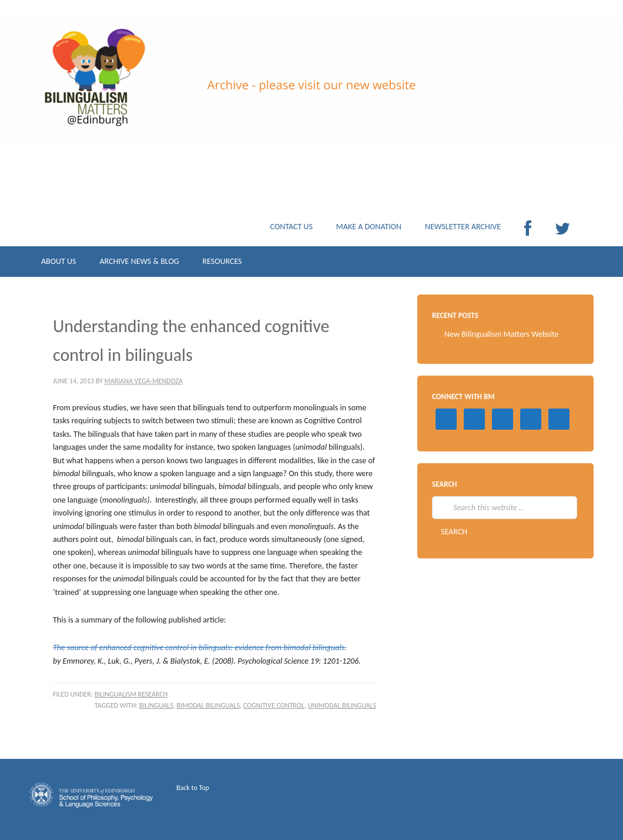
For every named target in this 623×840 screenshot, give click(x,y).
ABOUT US (58, 264)
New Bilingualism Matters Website (502, 334)
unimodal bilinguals (342, 705)
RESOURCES (222, 264)
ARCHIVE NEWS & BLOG (139, 264)
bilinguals (156, 705)
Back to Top (193, 788)
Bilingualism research (131, 694)
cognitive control (274, 705)
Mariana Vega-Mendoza (144, 381)
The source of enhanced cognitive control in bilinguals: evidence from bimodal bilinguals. (200, 647)
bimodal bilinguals (208, 705)
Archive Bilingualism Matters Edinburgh (147, 100)
